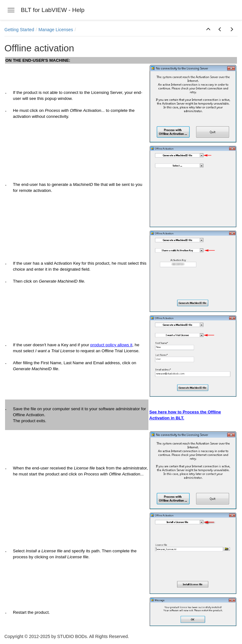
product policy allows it (111, 345)
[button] (208, 30)
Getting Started (19, 30)
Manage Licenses (56, 30)
